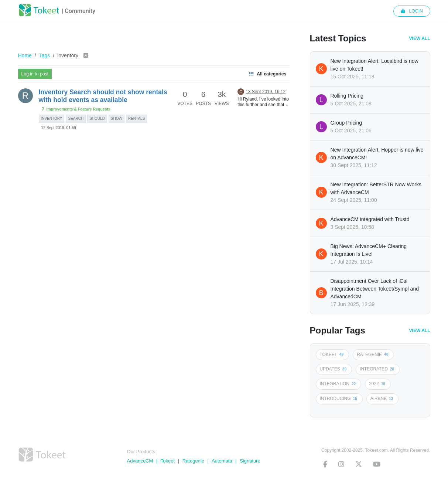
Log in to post (35, 74)
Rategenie (193, 461)
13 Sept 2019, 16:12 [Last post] (266, 92)
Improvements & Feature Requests (76, 109)
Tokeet (168, 461)
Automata (222, 461)
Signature (250, 461)
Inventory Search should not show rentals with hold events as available (103, 96)
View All (420, 38)
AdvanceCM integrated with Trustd (370, 219)
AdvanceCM (140, 461)
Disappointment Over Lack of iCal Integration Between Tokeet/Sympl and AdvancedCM (375, 289)
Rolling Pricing (347, 96)
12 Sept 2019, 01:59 (59, 128)
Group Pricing (346, 123)
